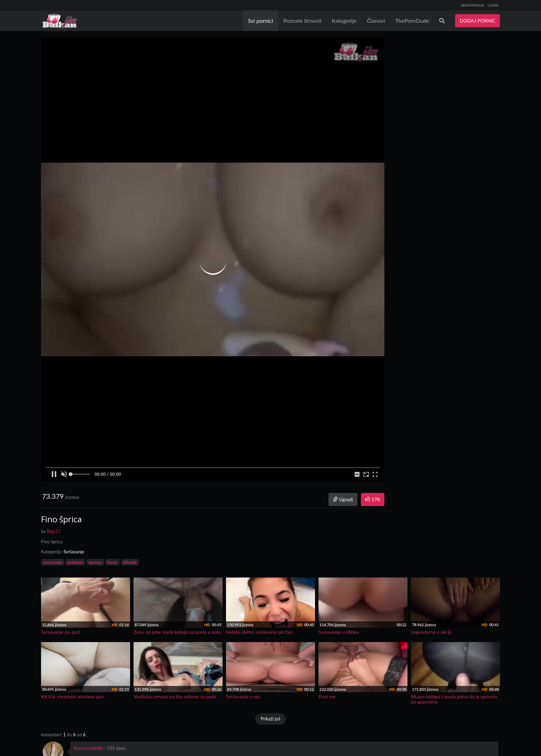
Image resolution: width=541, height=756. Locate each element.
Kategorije (344, 21)
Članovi (376, 21)
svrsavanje (53, 562)
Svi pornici (261, 21)
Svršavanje (74, 552)
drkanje (130, 562)
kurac (112, 562)
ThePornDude (412, 21)
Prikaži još (270, 719)
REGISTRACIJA (473, 5)
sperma (95, 562)
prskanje (75, 562)
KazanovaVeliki (88, 748)
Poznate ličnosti (302, 21)
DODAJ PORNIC (478, 21)
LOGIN (493, 5)
